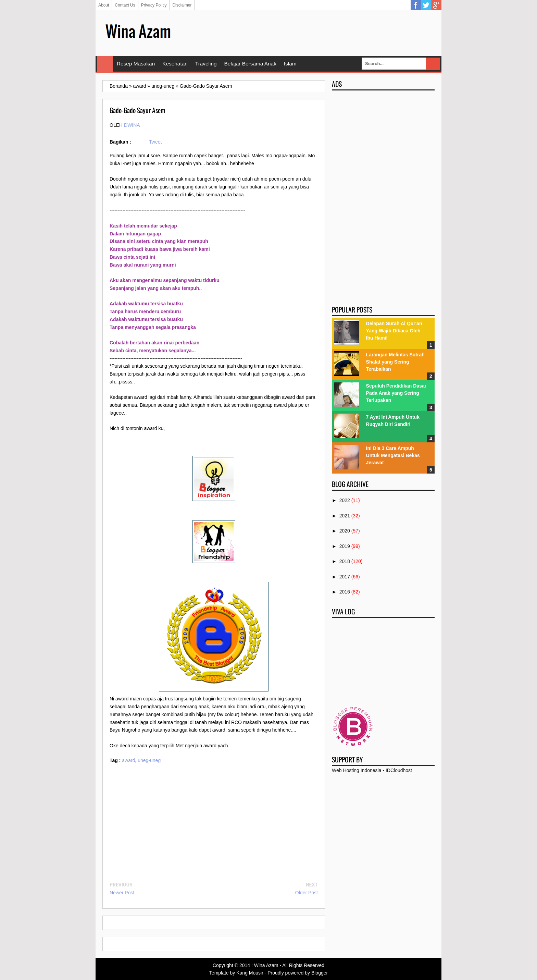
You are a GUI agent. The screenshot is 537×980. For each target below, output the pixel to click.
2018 (345, 561)
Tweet (155, 142)
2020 (345, 531)
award (128, 760)
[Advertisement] (310, 33)
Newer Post (122, 893)
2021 (345, 516)
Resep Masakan (136, 64)
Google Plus (436, 5)
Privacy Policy (154, 5)
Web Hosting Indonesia (357, 770)
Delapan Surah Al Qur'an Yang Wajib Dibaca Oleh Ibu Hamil (394, 331)
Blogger (320, 973)
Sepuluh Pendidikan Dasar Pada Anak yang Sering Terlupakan (396, 393)
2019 (345, 546)
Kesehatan (175, 64)
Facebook (416, 5)
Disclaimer (182, 5)
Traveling (206, 64)
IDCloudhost (399, 770)
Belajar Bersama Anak (250, 64)
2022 (345, 500)
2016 (345, 592)
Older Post (307, 893)
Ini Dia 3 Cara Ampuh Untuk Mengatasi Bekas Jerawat (393, 455)
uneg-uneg (149, 760)
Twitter (426, 5)
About (104, 5)
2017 (345, 577)
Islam (290, 64)
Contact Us (125, 5)
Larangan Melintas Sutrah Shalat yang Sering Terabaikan (395, 362)
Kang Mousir (250, 973)
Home (105, 64)
